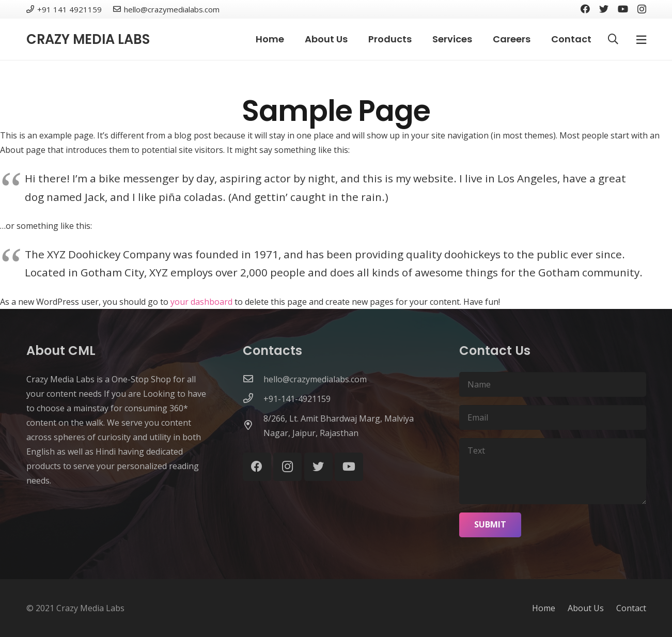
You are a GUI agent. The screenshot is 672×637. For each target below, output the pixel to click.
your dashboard (201, 302)
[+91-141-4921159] (253, 399)
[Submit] (490, 525)
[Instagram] (642, 9)
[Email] (552, 417)
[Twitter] (604, 9)
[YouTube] (623, 9)
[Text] (552, 471)
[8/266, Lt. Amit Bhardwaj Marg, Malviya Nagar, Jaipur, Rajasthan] (253, 426)
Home (544, 608)
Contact (631, 608)
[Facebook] (585, 9)
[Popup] (641, 39)
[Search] (613, 40)
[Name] (552, 384)
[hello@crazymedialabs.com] (253, 379)
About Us (586, 608)
